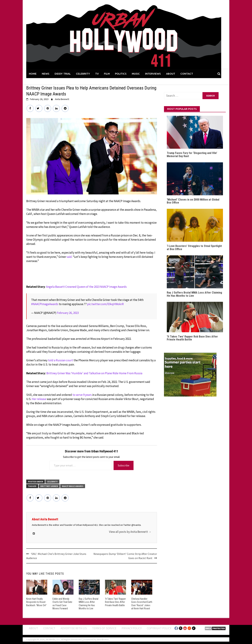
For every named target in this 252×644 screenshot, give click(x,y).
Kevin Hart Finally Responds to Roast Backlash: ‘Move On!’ (36, 602)
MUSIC (136, 74)
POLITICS (121, 74)
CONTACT (187, 74)
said (69, 257)
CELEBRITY (83, 74)
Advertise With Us (74, 628)
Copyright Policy (159, 628)
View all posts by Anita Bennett (130, 532)
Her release (39, 399)
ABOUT (171, 74)
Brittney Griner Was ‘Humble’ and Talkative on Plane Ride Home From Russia (94, 373)
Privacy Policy (132, 628)
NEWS (46, 74)
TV (97, 74)
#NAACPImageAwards (45, 304)
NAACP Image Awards (73, 486)
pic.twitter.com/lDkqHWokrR (105, 304)
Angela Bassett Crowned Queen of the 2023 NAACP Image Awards (86, 287)
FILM (107, 74)
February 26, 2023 (68, 313)
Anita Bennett (62, 99)
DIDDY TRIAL (63, 74)
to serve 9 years (82, 395)
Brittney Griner (49, 486)
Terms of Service (104, 628)
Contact (49, 628)
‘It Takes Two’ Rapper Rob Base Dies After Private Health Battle (115, 602)
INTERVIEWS (153, 74)
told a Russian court (60, 360)
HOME (33, 74)
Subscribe (124, 465)
